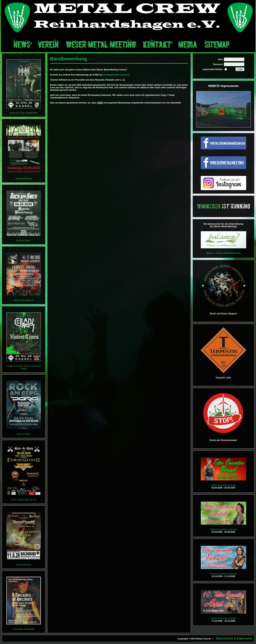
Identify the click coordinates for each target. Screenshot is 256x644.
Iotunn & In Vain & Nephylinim (24, 113)
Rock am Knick (24, 240)
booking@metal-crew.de (115, 75)
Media (188, 45)
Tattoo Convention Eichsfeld (223, 574)
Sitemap (217, 45)
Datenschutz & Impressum (234, 638)
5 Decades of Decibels (24, 629)
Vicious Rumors (23, 565)
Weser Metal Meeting (101, 45)
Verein (48, 45)
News (22, 45)
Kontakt (157, 45)
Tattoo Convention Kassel (223, 485)
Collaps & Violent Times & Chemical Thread (24, 367)
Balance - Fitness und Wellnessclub (223, 253)
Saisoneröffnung (23, 179)
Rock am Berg (23, 434)
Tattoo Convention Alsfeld (223, 618)
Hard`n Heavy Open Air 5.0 (23, 500)
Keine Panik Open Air (24, 300)
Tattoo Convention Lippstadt (223, 529)
